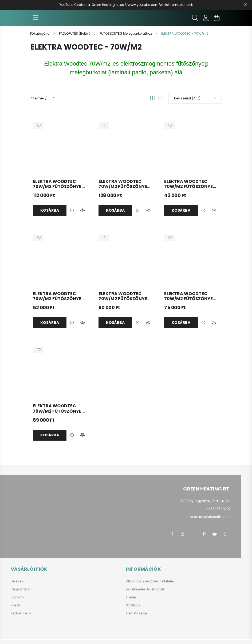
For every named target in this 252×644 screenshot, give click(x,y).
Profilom (17, 603)
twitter (193, 540)
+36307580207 (218, 514)
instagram (183, 540)
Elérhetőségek (137, 619)
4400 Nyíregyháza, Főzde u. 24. (205, 506)
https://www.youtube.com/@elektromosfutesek (154, 5)
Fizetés (131, 603)
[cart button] (216, 21)
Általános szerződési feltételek (150, 587)
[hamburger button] (36, 21)
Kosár (15, 611)
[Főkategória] (40, 39)
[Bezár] (245, 5)
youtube (215, 540)
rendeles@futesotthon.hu (210, 522)
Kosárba (50, 216)
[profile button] (206, 21)
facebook (172, 540)
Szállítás (133, 611)
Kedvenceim (21, 619)
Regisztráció (21, 595)
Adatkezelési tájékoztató (146, 595)
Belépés (17, 587)
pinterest (204, 540)
